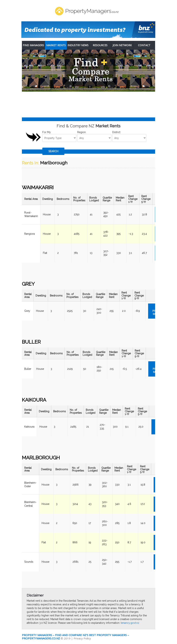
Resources (100, 45)
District (116, 132)
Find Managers (33, 45)
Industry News (78, 45)
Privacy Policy (82, 638)
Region (82, 132)
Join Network (122, 45)
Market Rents (56, 45)
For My (47, 132)
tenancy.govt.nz (130, 623)
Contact (144, 45)
